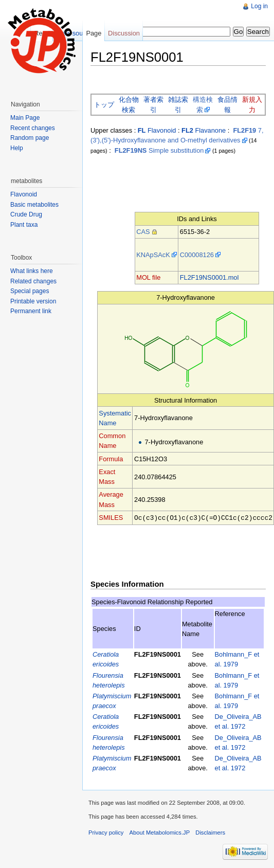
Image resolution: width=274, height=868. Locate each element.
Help (17, 148)
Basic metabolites (34, 205)
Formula (111, 459)
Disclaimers (210, 832)
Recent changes (33, 128)
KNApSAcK (153, 255)
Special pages (30, 291)
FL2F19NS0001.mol (209, 277)
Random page (30, 138)
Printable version (33, 301)
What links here (32, 271)
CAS (143, 232)
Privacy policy (106, 832)
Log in (259, 6)
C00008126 (197, 255)
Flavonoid (157, 130)
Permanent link (31, 311)
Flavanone (204, 130)
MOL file (148, 277)
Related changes (33, 281)
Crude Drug (26, 214)
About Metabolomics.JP (160, 832)
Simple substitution (159, 150)
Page (94, 33)
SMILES (111, 518)
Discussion (124, 33)
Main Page (25, 118)
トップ (104, 105)
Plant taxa (24, 225)
